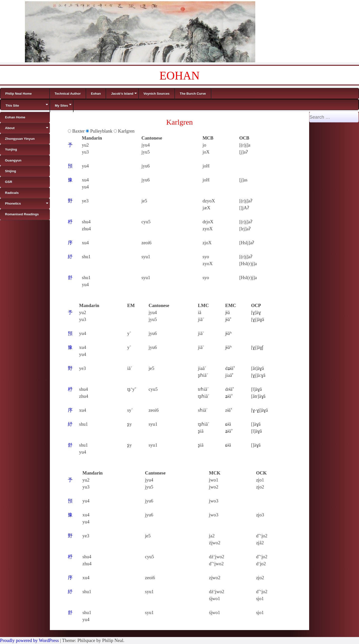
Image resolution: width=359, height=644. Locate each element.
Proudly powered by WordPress (29, 640)
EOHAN (180, 76)
